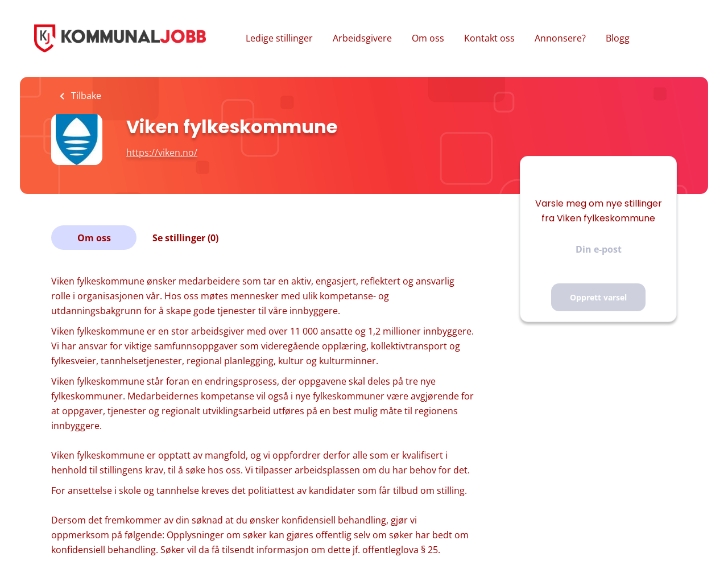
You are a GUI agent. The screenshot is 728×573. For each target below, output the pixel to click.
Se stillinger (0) (185, 238)
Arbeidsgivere (362, 38)
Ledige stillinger (279, 38)
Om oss (428, 38)
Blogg (618, 38)
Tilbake (85, 96)
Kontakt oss (489, 38)
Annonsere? (560, 38)
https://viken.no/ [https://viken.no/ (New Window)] (162, 152)
